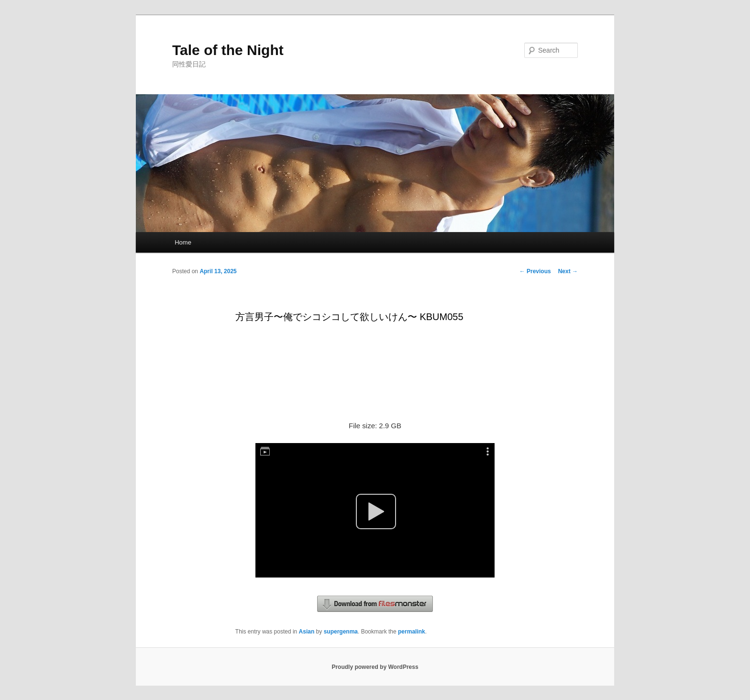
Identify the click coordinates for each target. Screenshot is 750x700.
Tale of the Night (228, 50)
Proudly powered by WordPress (375, 667)
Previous (535, 271)
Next (568, 271)
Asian (307, 632)
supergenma (341, 632)
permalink (412, 632)
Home (183, 242)
